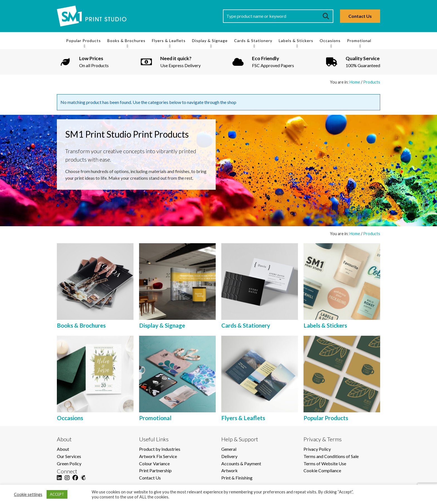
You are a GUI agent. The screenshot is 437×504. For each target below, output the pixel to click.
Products (372, 82)
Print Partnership (155, 470)
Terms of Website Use (325, 463)
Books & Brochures (126, 41)
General (229, 449)
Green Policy (69, 463)
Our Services (69, 456)
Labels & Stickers (296, 41)
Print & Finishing (237, 478)
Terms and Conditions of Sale (331, 456)
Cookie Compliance (322, 470)
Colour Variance (154, 463)
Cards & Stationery (253, 41)
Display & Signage (210, 41)
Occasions (330, 41)
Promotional (359, 41)
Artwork (230, 470)
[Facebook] (75, 481)
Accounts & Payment (241, 463)
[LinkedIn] (59, 481)
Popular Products (83, 41)
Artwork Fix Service (158, 456)
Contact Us (360, 16)
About (63, 449)
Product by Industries (160, 449)
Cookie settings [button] (28, 494)
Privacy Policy (317, 449)
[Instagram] (67, 481)
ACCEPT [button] (57, 494)
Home (355, 82)
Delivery (229, 456)
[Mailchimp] (83, 481)
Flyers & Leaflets (169, 41)
